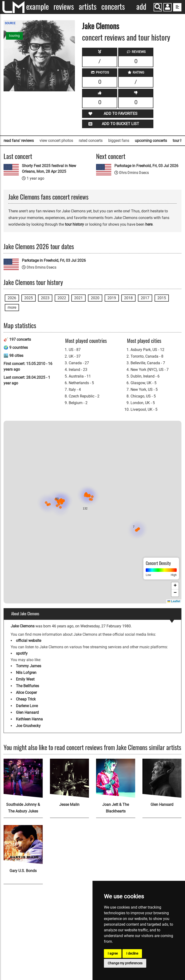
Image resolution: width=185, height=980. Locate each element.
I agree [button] (113, 953)
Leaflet (174, 601)
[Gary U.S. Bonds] (23, 845)
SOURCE (10, 23)
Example (37, 7)
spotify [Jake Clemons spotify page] (22, 653)
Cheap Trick (26, 699)
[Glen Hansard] (162, 778)
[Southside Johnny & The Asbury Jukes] (23, 778)
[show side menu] (177, 7)
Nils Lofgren (26, 673)
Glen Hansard (27, 712)
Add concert (141, 7)
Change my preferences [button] (125, 963)
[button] (168, 8)
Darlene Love (27, 706)
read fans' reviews (19, 141)
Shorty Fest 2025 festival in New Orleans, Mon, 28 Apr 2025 (49, 169)
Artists (88, 7)
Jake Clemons (101, 26)
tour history (74, 224)
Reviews (64, 7)
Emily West (25, 679)
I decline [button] (132, 953)
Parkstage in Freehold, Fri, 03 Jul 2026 (146, 166)
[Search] (158, 7)
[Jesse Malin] (70, 778)
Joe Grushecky (28, 726)
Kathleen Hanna (29, 719)
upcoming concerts (151, 141)
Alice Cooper (26, 693)
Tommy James (29, 666)
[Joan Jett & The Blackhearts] (116, 778)
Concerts (113, 7)
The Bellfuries (27, 686)
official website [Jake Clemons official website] (29, 641)
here (149, 224)
